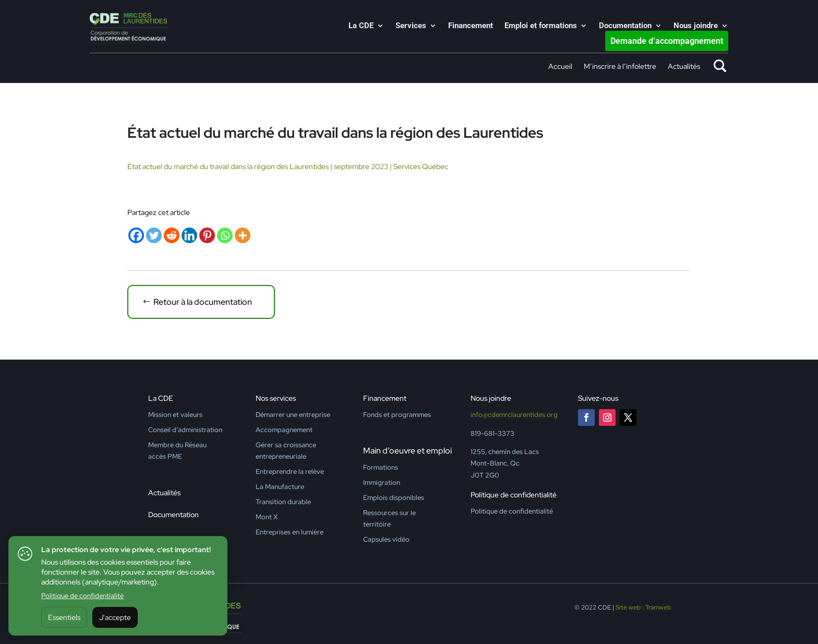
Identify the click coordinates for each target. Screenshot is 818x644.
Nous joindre (696, 26)
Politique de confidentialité (82, 596)
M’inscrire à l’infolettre (620, 67)
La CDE (361, 26)
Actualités (684, 67)
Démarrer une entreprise (293, 415)
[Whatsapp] (225, 235)
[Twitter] (154, 235)
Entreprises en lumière (290, 532)
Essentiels (64, 617)
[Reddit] (172, 235)
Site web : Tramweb (643, 607)
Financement (471, 26)
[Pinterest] (207, 235)
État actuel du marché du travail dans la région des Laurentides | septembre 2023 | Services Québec (288, 166)
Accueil (560, 67)
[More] (243, 235)
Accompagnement (284, 430)
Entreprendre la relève (290, 472)
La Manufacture (280, 487)
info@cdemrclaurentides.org (514, 415)
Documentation (625, 26)
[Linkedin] (189, 235)
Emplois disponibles (394, 498)
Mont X (267, 517)
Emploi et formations (541, 26)
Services (411, 26)
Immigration (382, 482)
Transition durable (283, 502)
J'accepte (115, 617)
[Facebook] (136, 235)
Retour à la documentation (203, 302)
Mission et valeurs (175, 415)
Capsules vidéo (386, 539)
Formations (381, 467)
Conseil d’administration (185, 430)
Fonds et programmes (397, 415)
